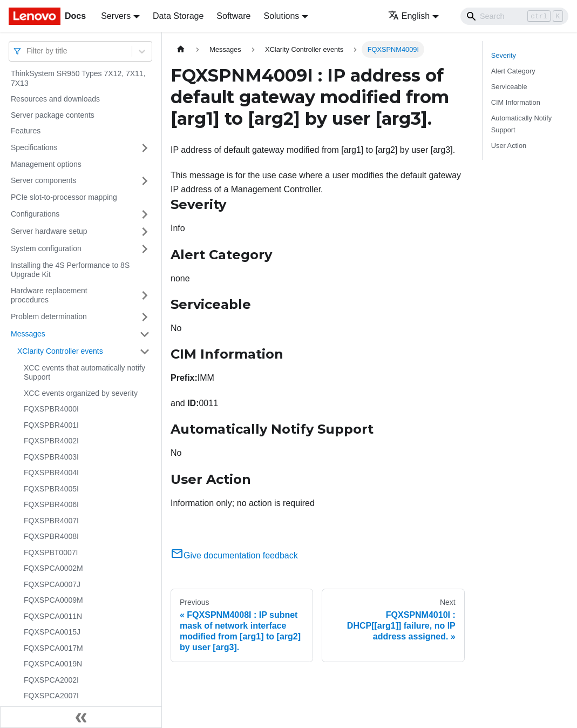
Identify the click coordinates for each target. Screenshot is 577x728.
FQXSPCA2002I (51, 680)
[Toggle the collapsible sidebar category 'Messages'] (145, 334)
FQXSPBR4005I (51, 489)
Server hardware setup (49, 231)
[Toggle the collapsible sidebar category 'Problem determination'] (145, 317)
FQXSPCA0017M (53, 648)
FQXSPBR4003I (51, 457)
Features (26, 131)
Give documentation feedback (234, 555)
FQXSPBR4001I (51, 425)
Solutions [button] (281, 16)
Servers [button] (116, 16)
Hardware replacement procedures (49, 295)
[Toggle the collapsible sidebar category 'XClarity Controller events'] (145, 352)
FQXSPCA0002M (53, 568)
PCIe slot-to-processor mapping (64, 197)
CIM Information (516, 102)
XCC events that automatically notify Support (84, 373)
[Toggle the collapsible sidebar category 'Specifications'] (145, 148)
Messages (28, 334)
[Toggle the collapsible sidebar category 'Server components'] (145, 181)
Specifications (34, 147)
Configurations (35, 214)
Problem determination (49, 316)
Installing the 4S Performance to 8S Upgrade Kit (70, 270)
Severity (504, 55)
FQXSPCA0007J (52, 584)
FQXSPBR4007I (51, 521)
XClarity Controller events (60, 351)
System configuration (46, 248)
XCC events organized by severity (81, 393)
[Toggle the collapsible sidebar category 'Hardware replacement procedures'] (145, 296)
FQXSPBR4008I (51, 536)
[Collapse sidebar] (81, 717)
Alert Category (513, 71)
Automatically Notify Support (521, 124)
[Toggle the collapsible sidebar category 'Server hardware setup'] (145, 232)
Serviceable (509, 87)
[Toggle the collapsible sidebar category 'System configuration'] (145, 249)
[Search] (514, 16)
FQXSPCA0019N (53, 664)
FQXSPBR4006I (51, 504)
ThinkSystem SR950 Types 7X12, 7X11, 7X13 (78, 78)
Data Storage (178, 16)
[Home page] (181, 49)
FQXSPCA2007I (51, 696)
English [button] (409, 16)
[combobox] (28, 51)
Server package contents (53, 115)
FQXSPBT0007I (51, 552)
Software (233, 16)
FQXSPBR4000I (51, 409)
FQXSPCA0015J (52, 632)
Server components (43, 180)
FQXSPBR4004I (51, 473)
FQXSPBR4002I (51, 441)
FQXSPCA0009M (53, 600)
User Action (509, 146)
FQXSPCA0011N (53, 616)
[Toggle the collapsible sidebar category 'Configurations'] (145, 214)
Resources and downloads (55, 99)
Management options (46, 164)
